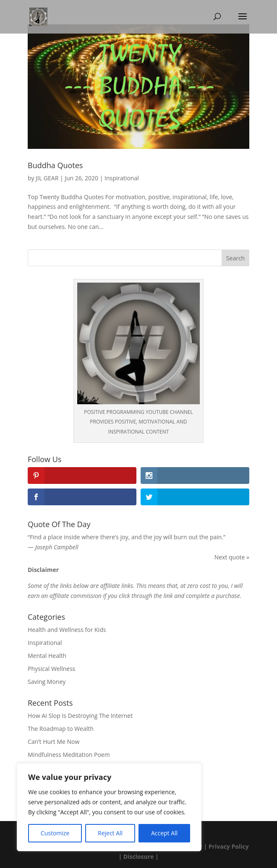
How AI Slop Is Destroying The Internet (80, 716)
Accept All (164, 833)
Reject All (110, 833)
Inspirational (122, 178)
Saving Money (47, 682)
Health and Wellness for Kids (67, 630)
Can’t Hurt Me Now (54, 742)
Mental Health (47, 656)
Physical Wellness (52, 669)
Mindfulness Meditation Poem (69, 755)
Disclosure (139, 856)
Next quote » (232, 557)
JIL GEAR (47, 178)
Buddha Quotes (55, 165)
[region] (109, 807)
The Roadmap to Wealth (61, 729)
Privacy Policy (229, 846)
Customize (55, 833)
